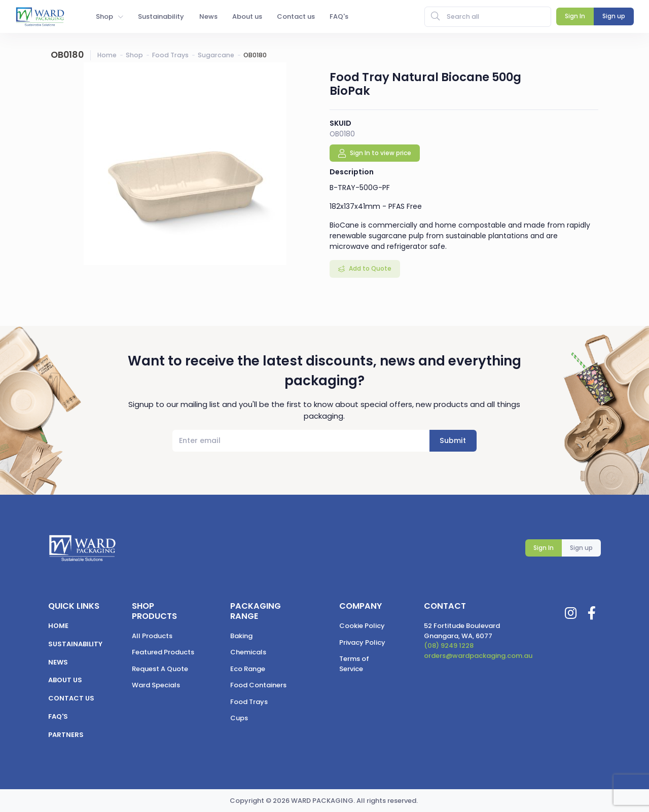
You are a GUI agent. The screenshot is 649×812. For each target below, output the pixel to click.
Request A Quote (160, 669)
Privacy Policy (362, 642)
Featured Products (163, 652)
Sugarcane (216, 55)
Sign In (544, 548)
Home (107, 55)
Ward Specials (156, 685)
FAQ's (58, 716)
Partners (66, 735)
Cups (239, 718)
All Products (152, 636)
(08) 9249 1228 (449, 645)
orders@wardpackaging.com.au (478, 656)
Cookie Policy (362, 626)
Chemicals (248, 652)
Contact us (71, 698)
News (58, 662)
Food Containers (258, 685)
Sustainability (75, 644)
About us (65, 680)
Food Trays (170, 55)
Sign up (581, 548)
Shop (134, 55)
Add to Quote (369, 268)
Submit (453, 440)
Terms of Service (354, 664)
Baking (241, 636)
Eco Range (248, 669)
